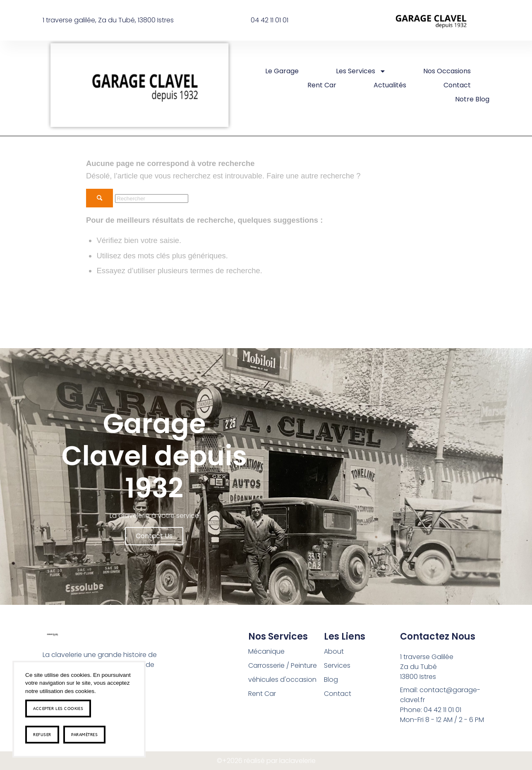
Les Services (361, 71)
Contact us (154, 536)
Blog (331, 680)
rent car (322, 85)
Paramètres (85, 734)
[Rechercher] (152, 199)
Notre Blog (472, 99)
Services (337, 665)
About (334, 651)
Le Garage (282, 71)
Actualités (390, 85)
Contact (457, 85)
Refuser (42, 734)
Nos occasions (447, 71)
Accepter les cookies (58, 708)
